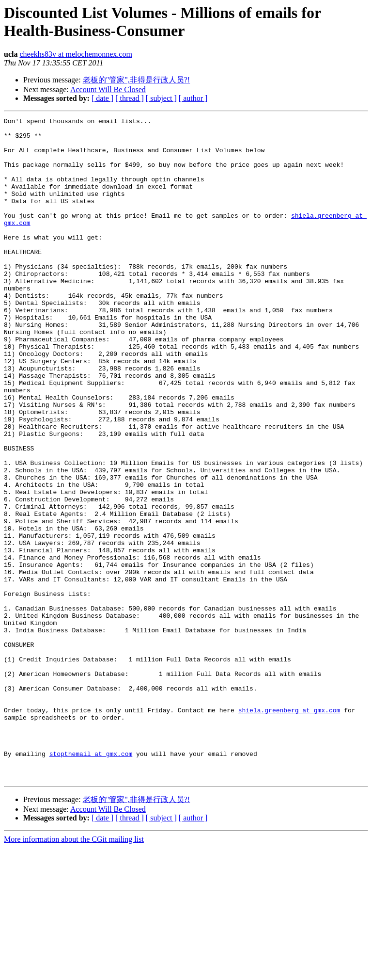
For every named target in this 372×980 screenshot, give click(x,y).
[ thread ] (130, 98)
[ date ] (102, 98)
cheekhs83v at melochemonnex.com (76, 54)
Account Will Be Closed (108, 89)
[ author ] (193, 98)
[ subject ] (161, 98)
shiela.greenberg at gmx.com (289, 829)
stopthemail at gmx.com (91, 882)
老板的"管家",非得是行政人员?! (137, 80)
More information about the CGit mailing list (74, 972)
